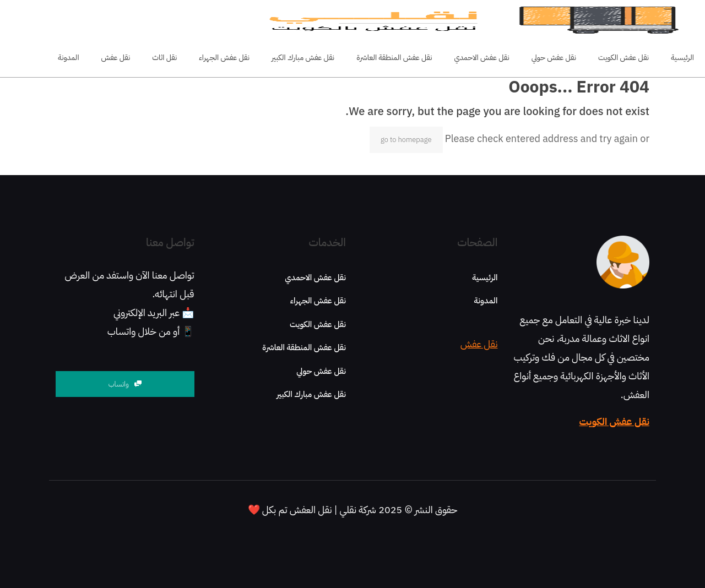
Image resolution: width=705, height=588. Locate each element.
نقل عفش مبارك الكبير (311, 394)
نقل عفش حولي (321, 371)
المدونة (486, 301)
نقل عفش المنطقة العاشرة (304, 347)
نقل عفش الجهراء (318, 301)
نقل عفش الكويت (614, 421)
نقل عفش (479, 344)
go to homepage (406, 140)
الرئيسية (485, 277)
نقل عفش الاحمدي (315, 277)
